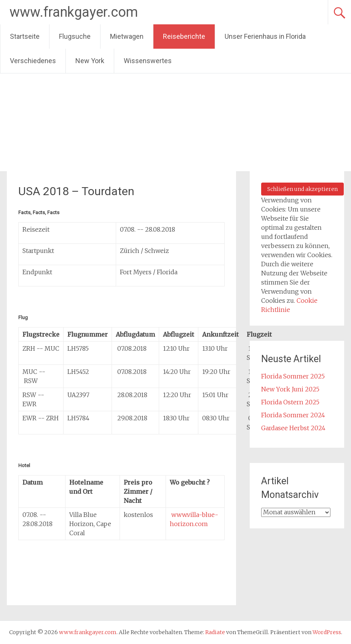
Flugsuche (75, 36)
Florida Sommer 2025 (293, 376)
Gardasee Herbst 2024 (293, 428)
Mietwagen (127, 36)
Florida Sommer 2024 (293, 415)
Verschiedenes (33, 61)
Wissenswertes (148, 61)
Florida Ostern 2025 (290, 402)
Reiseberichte (184, 36)
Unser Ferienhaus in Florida (265, 36)
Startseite (25, 36)
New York (90, 61)
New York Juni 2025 (290, 389)
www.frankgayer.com (74, 12)
